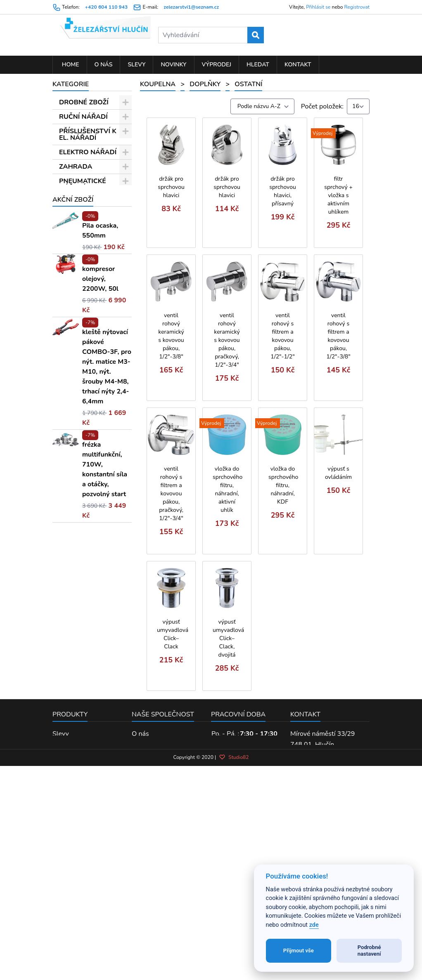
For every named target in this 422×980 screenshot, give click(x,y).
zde (314, 925)
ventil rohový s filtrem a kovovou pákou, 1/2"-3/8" (338, 336)
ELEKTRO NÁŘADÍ (88, 152)
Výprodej (217, 65)
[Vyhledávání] (211, 35)
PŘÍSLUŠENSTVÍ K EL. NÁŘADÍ (88, 134)
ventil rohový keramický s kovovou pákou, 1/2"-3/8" (171, 336)
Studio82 (234, 935)
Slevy (136, 65)
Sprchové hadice (82, 255)
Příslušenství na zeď (87, 334)
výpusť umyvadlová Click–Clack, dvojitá (228, 638)
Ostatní (85, 352)
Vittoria (80, 445)
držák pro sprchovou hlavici (171, 187)
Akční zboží (73, 486)
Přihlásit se (318, 7)
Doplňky (82, 217)
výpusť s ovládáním (338, 473)
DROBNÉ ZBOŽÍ (84, 102)
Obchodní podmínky (161, 869)
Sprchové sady (95, 273)
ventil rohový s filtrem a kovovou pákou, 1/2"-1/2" (282, 336)
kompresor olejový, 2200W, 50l (100, 565)
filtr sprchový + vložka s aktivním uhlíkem (338, 195)
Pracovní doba (238, 839)
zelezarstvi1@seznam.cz (191, 7)
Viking (79, 431)
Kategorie (71, 84)
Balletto (81, 366)
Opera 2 (81, 459)
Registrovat (357, 7)
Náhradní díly (93, 287)
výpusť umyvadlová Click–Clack (173, 634)
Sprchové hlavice (82, 234)
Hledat (258, 65)
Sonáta (80, 416)
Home (70, 65)
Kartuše (85, 316)
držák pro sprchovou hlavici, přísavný (283, 191)
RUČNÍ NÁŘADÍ (83, 117)
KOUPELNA (77, 202)
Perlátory (87, 302)
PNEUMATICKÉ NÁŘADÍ (83, 184)
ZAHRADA (76, 167)
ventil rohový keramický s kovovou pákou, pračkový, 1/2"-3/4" (227, 340)
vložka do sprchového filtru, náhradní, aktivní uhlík (228, 489)
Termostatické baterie (85, 384)
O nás (104, 65)
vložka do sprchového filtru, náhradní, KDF (283, 485)
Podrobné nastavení (369, 951)
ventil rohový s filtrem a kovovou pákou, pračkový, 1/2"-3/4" (171, 494)
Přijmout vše (299, 951)
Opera (78, 402)
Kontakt (298, 65)
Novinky (173, 65)
